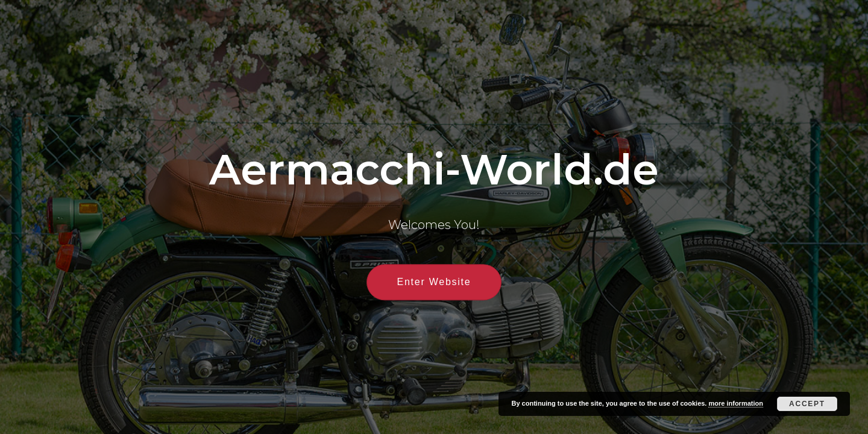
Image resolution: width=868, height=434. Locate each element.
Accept (807, 404)
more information (735, 403)
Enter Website (434, 282)
